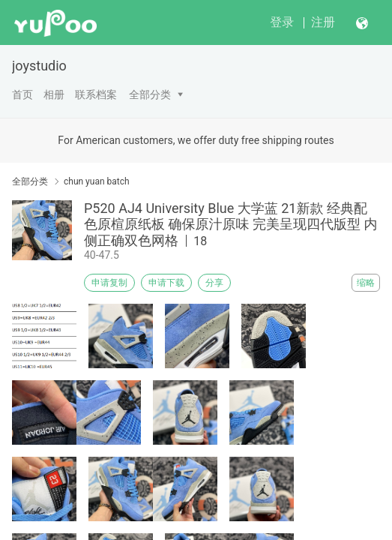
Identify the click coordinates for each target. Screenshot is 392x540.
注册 (323, 22)
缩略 (366, 283)
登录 (282, 22)
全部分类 (150, 94)
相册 (54, 94)
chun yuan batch (97, 181)
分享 (214, 283)
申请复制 (109, 283)
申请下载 (166, 283)
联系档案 (96, 94)
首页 (22, 94)
